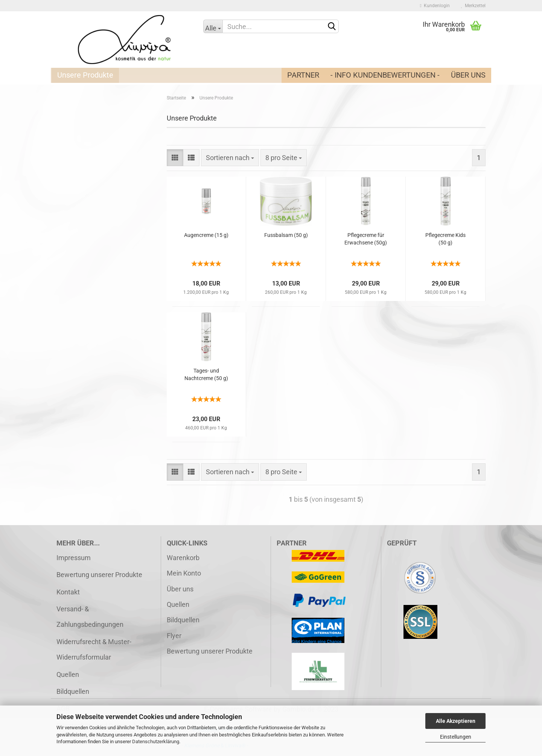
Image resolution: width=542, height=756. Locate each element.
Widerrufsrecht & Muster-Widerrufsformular (94, 649)
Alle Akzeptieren (456, 721)
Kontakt (68, 592)
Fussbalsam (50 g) (286, 235)
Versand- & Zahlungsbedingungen (90, 617)
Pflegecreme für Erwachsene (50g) (366, 239)
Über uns (468, 75)
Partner (303, 75)
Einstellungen (456, 737)
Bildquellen (73, 691)
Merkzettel (473, 6)
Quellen (68, 674)
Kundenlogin (435, 6)
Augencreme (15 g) (206, 235)
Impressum (74, 558)
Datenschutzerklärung (156, 741)
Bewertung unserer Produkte (99, 575)
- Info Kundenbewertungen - (385, 75)
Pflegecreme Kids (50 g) (445, 239)
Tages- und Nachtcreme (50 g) (206, 374)
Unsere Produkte (85, 75)
